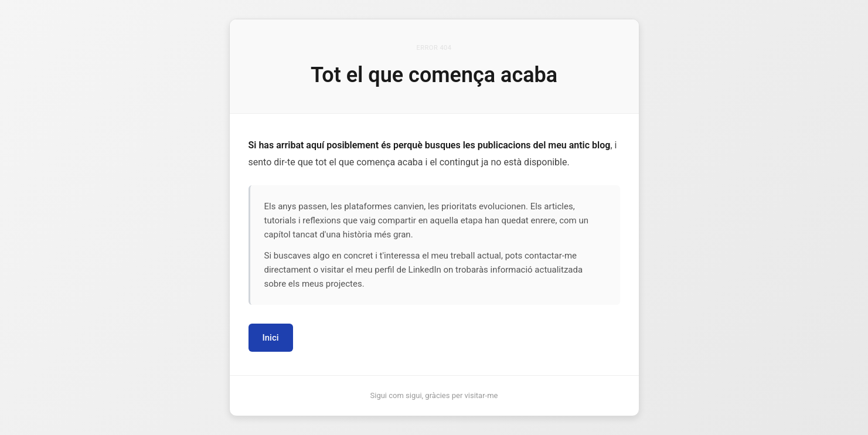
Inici (271, 338)
